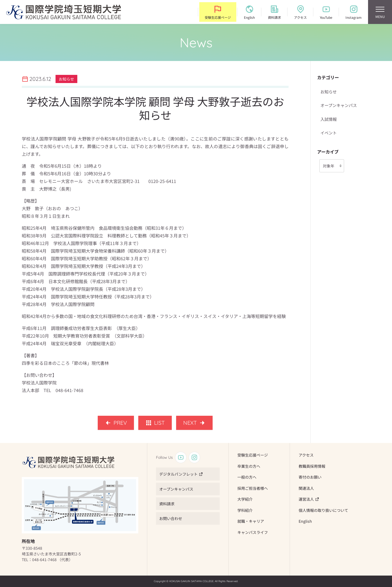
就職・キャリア (251, 521)
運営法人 (306, 499)
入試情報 (329, 119)
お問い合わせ (171, 518)
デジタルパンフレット (178, 474)
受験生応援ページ (253, 455)
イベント (329, 133)
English (305, 521)
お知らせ (329, 92)
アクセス (306, 455)
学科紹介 (245, 510)
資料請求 (167, 504)
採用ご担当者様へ (253, 488)
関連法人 (306, 488)
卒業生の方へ (249, 466)
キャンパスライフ (253, 532)
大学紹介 (245, 499)
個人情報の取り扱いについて (323, 510)
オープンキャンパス (339, 105)
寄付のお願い (310, 477)
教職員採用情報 (312, 466)
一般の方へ (247, 477)
